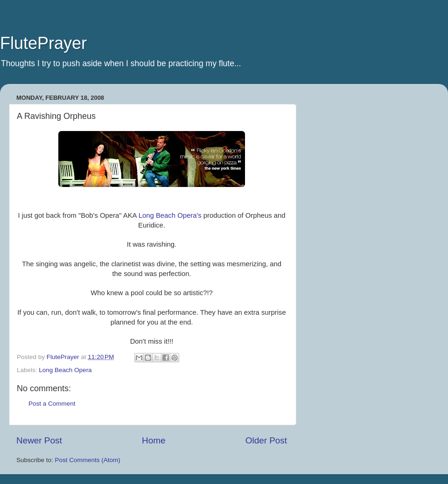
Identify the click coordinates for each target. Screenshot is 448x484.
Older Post (266, 440)
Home (154, 440)
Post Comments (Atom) (88, 460)
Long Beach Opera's (170, 215)
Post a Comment (52, 404)
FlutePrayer (43, 43)
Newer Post (39, 440)
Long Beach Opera (65, 370)
